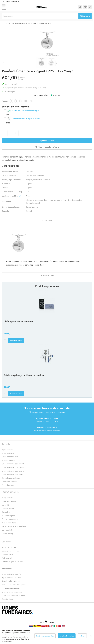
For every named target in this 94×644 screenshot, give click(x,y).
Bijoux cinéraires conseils (11, 577)
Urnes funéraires (8, 453)
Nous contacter (8, 498)
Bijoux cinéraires (8, 449)
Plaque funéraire (8, 485)
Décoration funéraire (10, 481)
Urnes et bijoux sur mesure (12, 592)
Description (47, 221)
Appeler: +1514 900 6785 (47, 418)
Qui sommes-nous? (9, 501)
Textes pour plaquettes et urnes (13, 595)
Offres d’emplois (8, 508)
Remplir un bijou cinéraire (11, 581)
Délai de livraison (8, 554)
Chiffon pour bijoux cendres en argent (26, 110)
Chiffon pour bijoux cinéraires (18, 321)
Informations (7, 568)
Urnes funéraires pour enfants (13, 464)
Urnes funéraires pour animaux (14, 467)
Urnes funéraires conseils (11, 574)
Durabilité (5, 505)
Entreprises (6, 512)
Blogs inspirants (8, 599)
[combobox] (40, 16)
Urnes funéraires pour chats (12, 474)
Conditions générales (10, 519)
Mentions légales (8, 515)
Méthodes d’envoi (9, 547)
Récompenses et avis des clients (14, 526)
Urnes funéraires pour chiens (13, 471)
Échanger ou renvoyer (10, 551)
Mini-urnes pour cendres (11, 460)
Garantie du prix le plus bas (12, 561)
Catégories (6, 444)
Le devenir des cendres (11, 588)
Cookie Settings (8, 533)
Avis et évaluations (9, 523)
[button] (11, 1)
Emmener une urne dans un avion (15, 585)
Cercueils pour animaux (11, 478)
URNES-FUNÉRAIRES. (10, 492)
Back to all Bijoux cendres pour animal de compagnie (28, 24)
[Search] (85, 16)
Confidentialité (7, 530)
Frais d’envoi (7, 558)
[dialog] (47, 636)
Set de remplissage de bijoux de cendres (26, 118)
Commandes (7, 542)
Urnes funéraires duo (10, 456)
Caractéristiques (47, 275)
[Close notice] (91, 636)
